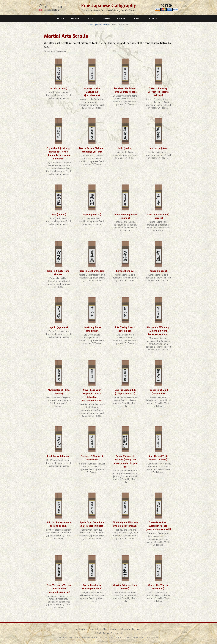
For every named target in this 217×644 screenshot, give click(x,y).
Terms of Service (82, 637)
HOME (61, 19)
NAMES (75, 19)
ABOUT (138, 19)
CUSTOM (105, 19)
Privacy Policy (66, 637)
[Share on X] (163, 6)
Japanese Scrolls (103, 25)
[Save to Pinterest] (170, 6)
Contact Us (120, 637)
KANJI (90, 19)
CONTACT (154, 19)
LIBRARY (122, 19)
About (110, 637)
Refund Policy (99, 637)
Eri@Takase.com (135, 637)
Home (91, 25)
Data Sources (152, 637)
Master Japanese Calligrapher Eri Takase (114, 10)
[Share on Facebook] (167, 6)
